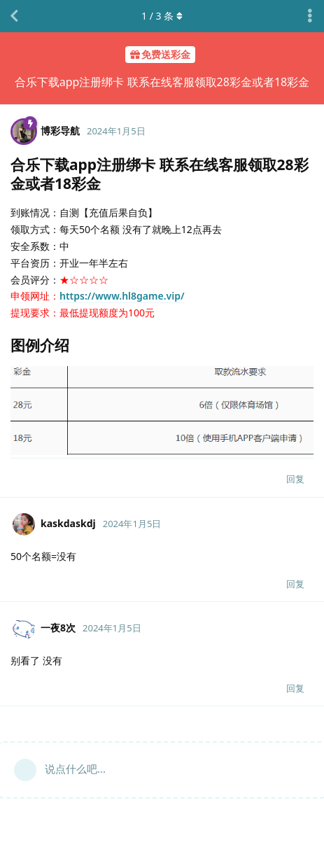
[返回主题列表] (14, 16)
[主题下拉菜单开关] (310, 16)
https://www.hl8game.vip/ (122, 296)
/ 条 (162, 16)
